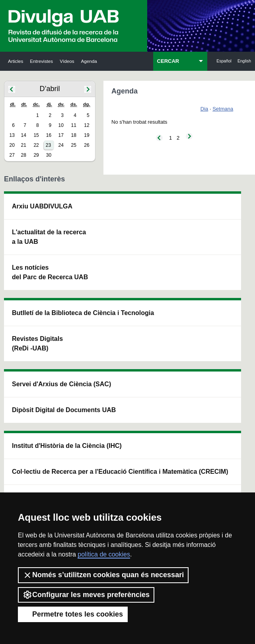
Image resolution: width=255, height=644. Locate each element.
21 (23, 145)
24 (61, 145)
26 (87, 145)
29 (36, 155)
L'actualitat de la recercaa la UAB (28, 266)
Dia (204, 109)
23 (48, 145)
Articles (16, 61)
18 (74, 135)
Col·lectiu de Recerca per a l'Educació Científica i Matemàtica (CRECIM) (176, 318)
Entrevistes (41, 61)
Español (224, 61)
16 (49, 135)
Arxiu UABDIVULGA (26, 216)
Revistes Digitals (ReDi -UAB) (74, 304)
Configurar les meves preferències (86, 595)
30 (49, 155)
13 (12, 135)
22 (36, 145)
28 (23, 155)
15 (36, 135)
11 (74, 125)
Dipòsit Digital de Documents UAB (126, 285)
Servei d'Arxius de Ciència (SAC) (123, 225)
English (244, 61)
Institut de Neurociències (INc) (225, 216)
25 (74, 145)
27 (12, 155)
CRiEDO (173, 392)
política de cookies (104, 554)
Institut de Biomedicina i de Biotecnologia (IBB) (225, 344)
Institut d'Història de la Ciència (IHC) (175, 225)
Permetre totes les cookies (73, 614)
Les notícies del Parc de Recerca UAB (24, 330)
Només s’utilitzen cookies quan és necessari (103, 575)
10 (61, 125)
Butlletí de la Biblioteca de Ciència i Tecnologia (77, 235)
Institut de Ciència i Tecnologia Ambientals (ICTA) (225, 275)
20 (12, 145)
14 (23, 135)
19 (87, 135)
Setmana (223, 109)
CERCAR (168, 61)
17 (61, 135)
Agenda (89, 61)
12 (87, 125)
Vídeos (67, 61)
